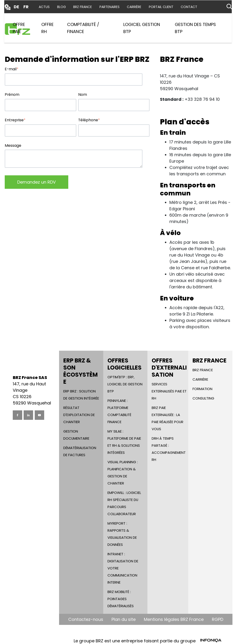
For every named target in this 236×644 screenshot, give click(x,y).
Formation (202, 389)
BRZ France (83, 7)
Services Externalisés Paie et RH (169, 391)
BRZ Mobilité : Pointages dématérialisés (121, 599)
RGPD (218, 619)
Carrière (134, 7)
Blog (62, 7)
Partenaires (109, 7)
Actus (44, 7)
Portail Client (161, 7)
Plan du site (124, 619)
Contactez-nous (86, 619)
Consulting (203, 398)
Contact (189, 7)
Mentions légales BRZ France (174, 619)
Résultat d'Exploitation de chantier (79, 415)
